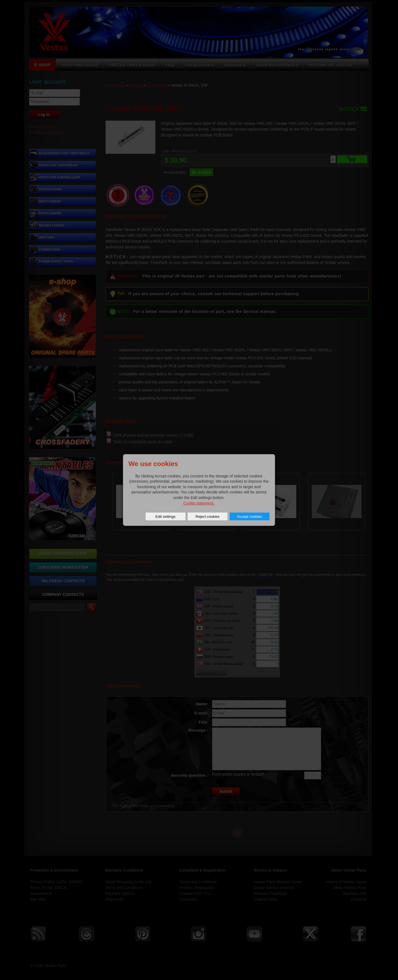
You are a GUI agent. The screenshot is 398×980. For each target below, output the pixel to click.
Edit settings (165, 517)
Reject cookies (207, 517)
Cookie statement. (199, 503)
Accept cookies (250, 517)
